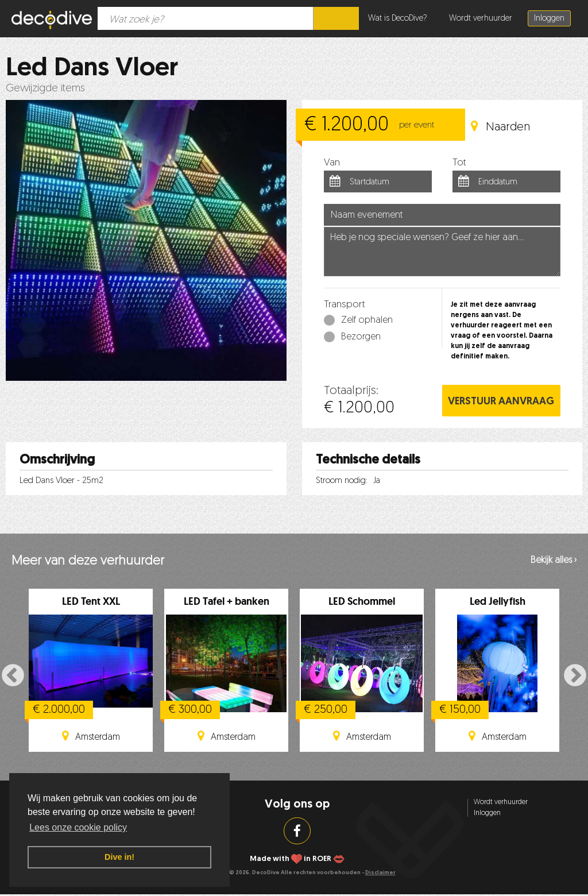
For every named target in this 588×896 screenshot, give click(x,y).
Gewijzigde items (45, 89)
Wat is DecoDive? (398, 19)
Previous (13, 676)
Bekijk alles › (554, 561)
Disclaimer (380, 873)
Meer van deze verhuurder (88, 561)
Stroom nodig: (342, 481)
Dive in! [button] (119, 857)
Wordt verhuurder (481, 19)
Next (575, 676)
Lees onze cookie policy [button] (78, 827)
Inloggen (549, 19)
